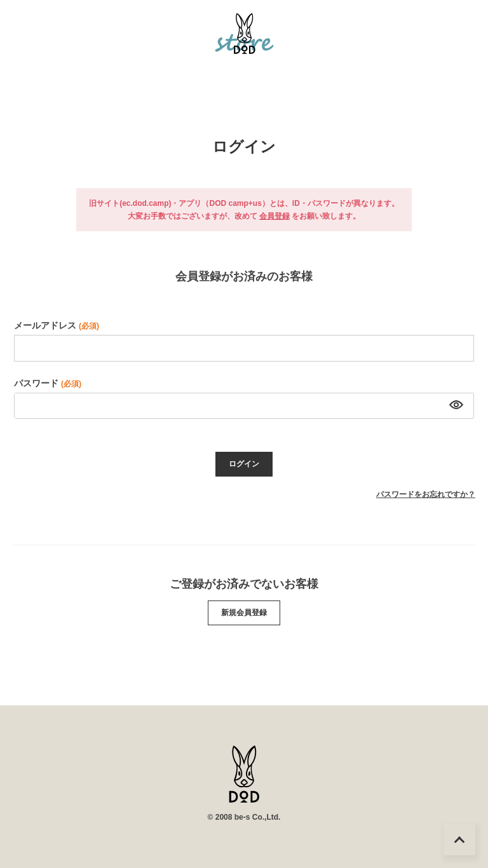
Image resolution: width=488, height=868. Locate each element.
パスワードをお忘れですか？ (426, 494)
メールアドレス (57, 325)
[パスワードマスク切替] (455, 406)
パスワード (48, 383)
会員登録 (274, 216)
